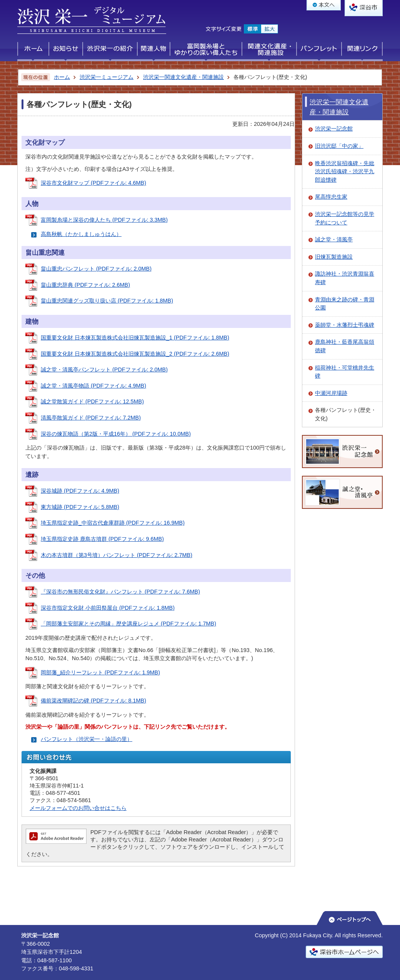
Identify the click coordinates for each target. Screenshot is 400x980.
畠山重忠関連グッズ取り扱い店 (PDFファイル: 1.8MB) (107, 301)
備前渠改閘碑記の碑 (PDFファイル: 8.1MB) (93, 701)
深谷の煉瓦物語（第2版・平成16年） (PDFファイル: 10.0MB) (116, 434)
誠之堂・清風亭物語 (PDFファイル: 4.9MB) (93, 386)
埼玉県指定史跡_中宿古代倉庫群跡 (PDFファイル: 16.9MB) (113, 523)
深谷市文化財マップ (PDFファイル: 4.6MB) (93, 183)
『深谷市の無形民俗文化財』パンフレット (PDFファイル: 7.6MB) (120, 592)
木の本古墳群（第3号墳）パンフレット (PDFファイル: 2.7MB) (117, 555)
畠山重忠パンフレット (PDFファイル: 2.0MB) (96, 269)
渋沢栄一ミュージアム (107, 77)
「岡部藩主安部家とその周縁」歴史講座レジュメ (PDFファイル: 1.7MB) (128, 624)
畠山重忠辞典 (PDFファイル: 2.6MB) (85, 285)
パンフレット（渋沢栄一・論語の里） (87, 739)
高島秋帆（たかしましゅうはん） (81, 234)
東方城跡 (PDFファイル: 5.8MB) (80, 507)
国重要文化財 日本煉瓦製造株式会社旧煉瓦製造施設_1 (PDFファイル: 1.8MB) (135, 338)
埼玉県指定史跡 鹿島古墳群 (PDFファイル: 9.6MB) (102, 539)
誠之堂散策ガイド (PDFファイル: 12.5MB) (92, 401)
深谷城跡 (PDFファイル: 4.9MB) (80, 491)
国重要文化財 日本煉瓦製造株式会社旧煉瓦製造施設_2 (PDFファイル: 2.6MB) (135, 354)
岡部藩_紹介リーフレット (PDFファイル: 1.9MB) (100, 672)
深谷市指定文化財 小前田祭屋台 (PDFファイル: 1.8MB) (108, 608)
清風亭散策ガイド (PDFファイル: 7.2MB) (91, 418)
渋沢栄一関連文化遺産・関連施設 (183, 77)
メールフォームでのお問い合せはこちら (78, 808)
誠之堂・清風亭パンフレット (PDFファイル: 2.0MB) (104, 370)
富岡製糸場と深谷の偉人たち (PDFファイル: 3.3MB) (104, 220)
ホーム (62, 77)
